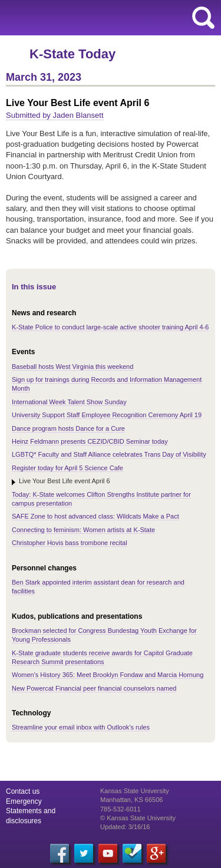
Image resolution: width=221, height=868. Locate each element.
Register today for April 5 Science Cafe (67, 468)
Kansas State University (108, 18)
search (203, 18)
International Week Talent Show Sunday (69, 402)
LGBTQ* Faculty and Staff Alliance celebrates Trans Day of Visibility (109, 454)
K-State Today (72, 54)
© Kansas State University (138, 818)
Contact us (23, 791)
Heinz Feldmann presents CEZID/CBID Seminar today (90, 441)
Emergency (24, 801)
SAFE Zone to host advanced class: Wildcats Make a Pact (95, 516)
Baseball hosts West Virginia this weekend (72, 367)
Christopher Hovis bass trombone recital (70, 543)
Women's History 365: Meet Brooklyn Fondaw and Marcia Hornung (108, 675)
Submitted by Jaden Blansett (55, 115)
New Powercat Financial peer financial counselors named (94, 688)
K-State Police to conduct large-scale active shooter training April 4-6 (110, 327)
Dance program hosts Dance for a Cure (68, 428)
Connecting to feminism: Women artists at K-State (83, 530)
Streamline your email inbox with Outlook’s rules (81, 727)
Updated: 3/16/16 (125, 827)
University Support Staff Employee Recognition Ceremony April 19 (107, 415)
